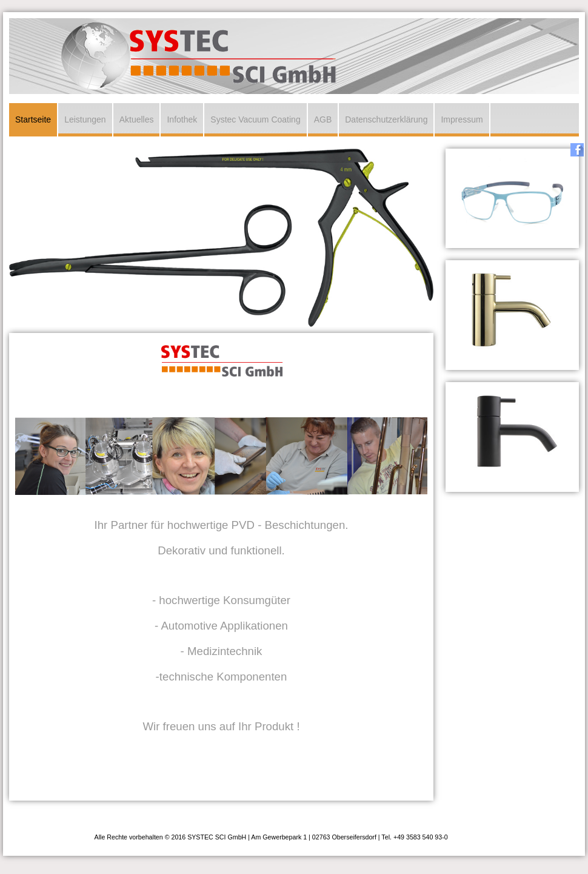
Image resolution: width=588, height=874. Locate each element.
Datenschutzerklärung (386, 119)
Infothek (182, 119)
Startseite (33, 119)
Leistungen (85, 119)
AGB (323, 119)
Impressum (462, 119)
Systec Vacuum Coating (255, 119)
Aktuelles (137, 119)
